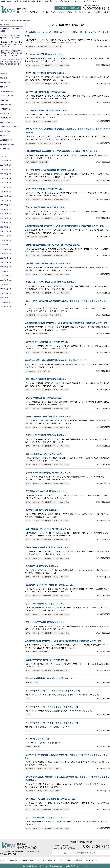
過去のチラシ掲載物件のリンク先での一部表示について (50, 678)
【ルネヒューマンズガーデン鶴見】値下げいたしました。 (51, 799)
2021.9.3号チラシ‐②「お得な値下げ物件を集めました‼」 (52, 706)
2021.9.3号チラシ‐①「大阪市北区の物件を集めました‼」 (52, 722)
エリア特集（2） (6, 118)
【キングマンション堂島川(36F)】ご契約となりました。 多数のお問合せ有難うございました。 (11, 53)
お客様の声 (47, 371)
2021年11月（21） (6, 289)
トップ (42, 12)
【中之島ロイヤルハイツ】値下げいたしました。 (47, 110)
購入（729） (4, 87)
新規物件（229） (6, 149)
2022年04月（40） (6, 267)
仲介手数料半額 (31, 46)
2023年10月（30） (6, 187)
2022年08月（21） (6, 249)
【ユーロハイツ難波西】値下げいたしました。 (46, 379)
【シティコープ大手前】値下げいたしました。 (46, 207)
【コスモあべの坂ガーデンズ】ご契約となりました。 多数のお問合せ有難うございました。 (11, 44)
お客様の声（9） (6, 109)
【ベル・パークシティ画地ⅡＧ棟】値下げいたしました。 (51, 282)
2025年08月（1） (6, 161)
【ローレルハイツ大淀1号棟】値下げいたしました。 (49, 472)
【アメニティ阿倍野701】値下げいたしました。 (47, 817)
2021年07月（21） (6, 307)
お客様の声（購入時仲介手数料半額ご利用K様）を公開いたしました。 (57, 360)
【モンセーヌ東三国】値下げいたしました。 (45, 54)
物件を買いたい (84, 12)
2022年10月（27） (6, 240)
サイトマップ (92, 860)
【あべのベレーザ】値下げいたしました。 (44, 189)
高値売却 (34, 162)
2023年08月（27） (6, 196)
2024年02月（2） (6, 169)
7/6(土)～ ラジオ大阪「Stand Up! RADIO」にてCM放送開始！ (11, 36)
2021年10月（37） (6, 293)
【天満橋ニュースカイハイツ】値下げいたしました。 (49, 263)
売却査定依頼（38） (7, 140)
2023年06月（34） (6, 205)
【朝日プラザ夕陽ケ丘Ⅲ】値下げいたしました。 (47, 660)
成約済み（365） (6, 113)
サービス (41, 860)
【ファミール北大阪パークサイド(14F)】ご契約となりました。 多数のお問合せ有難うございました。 (11, 63)
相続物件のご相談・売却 (68, 12)
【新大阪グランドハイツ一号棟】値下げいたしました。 (50, 585)
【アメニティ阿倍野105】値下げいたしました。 (47, 603)
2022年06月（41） (6, 258)
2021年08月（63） (6, 302)
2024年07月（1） (6, 165)
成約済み (58, 46)
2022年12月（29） (6, 231)
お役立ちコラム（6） (7, 122)
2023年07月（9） (6, 200)
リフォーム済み (43, 46)
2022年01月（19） (6, 280)
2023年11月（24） (6, 183)
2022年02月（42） (6, 276)
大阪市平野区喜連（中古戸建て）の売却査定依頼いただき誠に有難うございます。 (62, 151)
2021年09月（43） (6, 298)
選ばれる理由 (28, 860)
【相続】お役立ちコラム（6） (10, 127)
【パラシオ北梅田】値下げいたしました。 (44, 398)
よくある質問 (97, 12)
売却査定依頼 (43, 162)
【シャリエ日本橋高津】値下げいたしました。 (46, 92)
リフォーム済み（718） (8, 96)
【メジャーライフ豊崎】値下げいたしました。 (46, 435)
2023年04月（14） (6, 214)
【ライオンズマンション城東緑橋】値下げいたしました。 (51, 170)
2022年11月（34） (6, 236)
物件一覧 (52, 860)
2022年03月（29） (6, 271)
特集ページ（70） (6, 104)
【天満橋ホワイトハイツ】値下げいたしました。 (47, 491)
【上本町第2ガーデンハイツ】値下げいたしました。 (49, 529)
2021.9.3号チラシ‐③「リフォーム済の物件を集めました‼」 (53, 690)
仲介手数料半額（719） (8, 91)
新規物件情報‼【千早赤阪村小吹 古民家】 (11, 30)
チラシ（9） (4, 135)
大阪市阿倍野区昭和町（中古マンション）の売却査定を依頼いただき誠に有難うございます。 (67, 323)
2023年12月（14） (6, 178)
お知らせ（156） (6, 131)
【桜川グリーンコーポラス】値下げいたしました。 (48, 547)
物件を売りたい (52, 12)
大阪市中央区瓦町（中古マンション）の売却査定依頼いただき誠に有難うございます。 (64, 641)
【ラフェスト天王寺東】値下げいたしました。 (46, 73)
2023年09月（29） (6, 191)
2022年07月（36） (6, 253)
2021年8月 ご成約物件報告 (37, 739)
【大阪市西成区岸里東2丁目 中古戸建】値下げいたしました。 (53, 245)
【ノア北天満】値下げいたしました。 (42, 510)
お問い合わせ (61, 8)
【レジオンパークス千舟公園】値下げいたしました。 (49, 416)
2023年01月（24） (6, 227)
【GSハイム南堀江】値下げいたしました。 (44, 454)
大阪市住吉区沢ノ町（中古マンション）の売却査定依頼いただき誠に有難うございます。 (65, 226)
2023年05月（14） (6, 209)
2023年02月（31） (6, 223)
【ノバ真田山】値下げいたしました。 (42, 566)
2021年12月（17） (6, 284)
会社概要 (107, 12)
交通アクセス (75, 8)
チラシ (36, 683)
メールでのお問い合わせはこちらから (81, 853)
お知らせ (29, 683)
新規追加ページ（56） (8, 144)
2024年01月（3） (6, 174)
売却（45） (4, 78)
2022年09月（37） (6, 245)
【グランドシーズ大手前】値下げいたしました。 (47, 342)
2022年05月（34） (6, 262)
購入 (51, 46)
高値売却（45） (5, 82)
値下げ (28, 65)
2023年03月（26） (6, 218)
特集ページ (36, 65)
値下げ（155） (5, 100)
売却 (27, 162)
